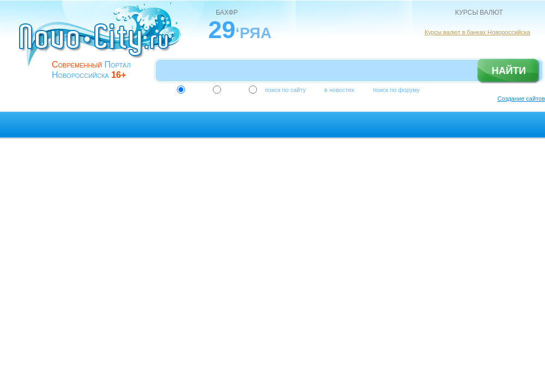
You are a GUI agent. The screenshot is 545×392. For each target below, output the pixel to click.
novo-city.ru (103, 42)
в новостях (339, 90)
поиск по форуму (396, 90)
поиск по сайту (285, 90)
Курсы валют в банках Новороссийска (477, 32)
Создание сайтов (521, 99)
